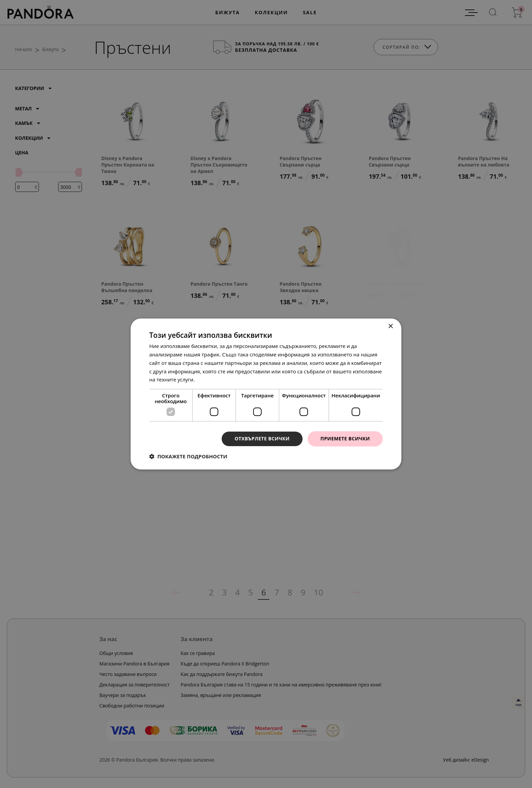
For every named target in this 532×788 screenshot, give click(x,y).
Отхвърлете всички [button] (262, 439)
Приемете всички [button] (345, 439)
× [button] (390, 326)
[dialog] (266, 394)
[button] (188, 456)
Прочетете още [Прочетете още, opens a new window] (215, 379)
